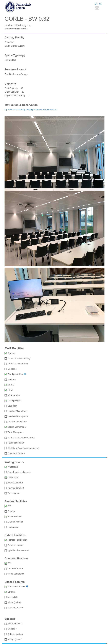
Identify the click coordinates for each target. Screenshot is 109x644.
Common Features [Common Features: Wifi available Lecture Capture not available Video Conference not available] (16, 559)
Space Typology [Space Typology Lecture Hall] (15, 55)
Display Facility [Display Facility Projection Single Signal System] (14, 38)
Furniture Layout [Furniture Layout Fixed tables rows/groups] (15, 70)
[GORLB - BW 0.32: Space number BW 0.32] (54, 19)
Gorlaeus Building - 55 (18, 25)
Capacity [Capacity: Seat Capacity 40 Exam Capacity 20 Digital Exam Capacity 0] (10, 84)
